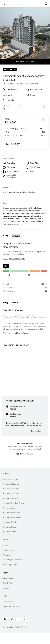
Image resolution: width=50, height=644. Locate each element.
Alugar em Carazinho (11, 489)
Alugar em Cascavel (10, 494)
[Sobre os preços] (43, 119)
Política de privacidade (11, 606)
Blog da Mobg (8, 583)
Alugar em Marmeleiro (11, 513)
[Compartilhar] (41, 4)
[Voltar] (4, 4)
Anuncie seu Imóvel (10, 479)
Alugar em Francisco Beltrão (13, 503)
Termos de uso (8, 602)
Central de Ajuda (9, 550)
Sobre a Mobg (8, 578)
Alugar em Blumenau (11, 484)
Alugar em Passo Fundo (12, 517)
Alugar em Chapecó (10, 498)
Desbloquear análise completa (14, 258)
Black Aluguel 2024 (10, 565)
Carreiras (6, 588)
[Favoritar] (46, 4)
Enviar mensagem (27, 454)
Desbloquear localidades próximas (16, 333)
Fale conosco (8, 546)
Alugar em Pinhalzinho (11, 522)
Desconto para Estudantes (12, 560)
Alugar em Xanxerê (10, 527)
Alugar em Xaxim (9, 532)
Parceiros (6, 555)
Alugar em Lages (9, 508)
